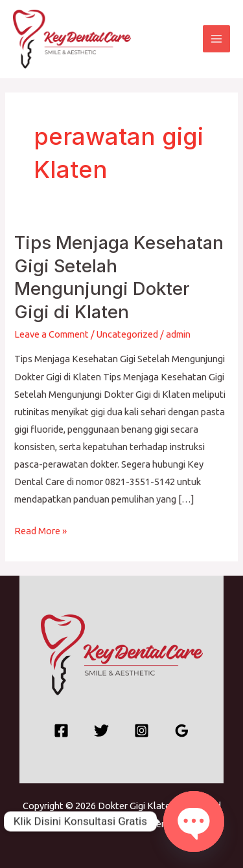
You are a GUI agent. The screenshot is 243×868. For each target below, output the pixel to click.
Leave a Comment (52, 334)
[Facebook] (61, 731)
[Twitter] (101, 731)
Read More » (40, 529)
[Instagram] (142, 731)
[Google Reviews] (182, 731)
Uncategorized (127, 334)
